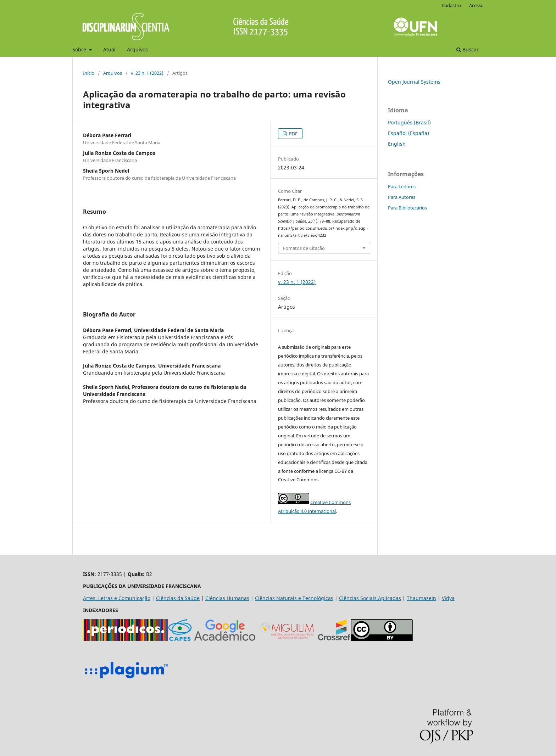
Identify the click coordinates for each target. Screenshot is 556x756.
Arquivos (137, 49)
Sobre (80, 49)
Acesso (476, 5)
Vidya (448, 598)
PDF (293, 134)
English (397, 144)
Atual (109, 49)
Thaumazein (421, 598)
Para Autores (402, 197)
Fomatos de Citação (304, 248)
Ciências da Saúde (178, 598)
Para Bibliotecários (407, 208)
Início (89, 73)
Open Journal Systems (414, 82)
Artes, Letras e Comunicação (117, 598)
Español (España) (408, 133)
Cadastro (451, 5)
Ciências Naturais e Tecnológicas (294, 598)
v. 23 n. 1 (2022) (147, 73)
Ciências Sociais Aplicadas (370, 598)
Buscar (468, 49)
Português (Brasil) (409, 122)
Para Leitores (402, 186)
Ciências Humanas (227, 598)
